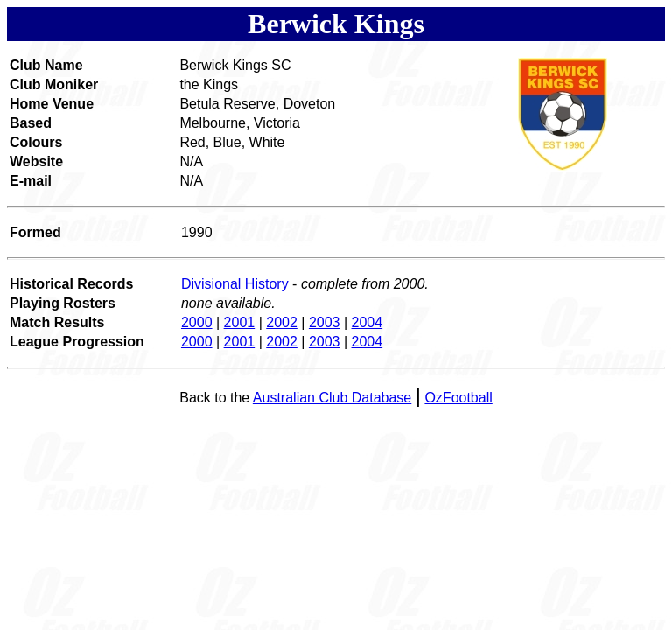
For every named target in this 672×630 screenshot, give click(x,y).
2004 (367, 322)
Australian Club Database (332, 398)
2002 (282, 322)
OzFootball (458, 398)
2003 (325, 322)
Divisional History (235, 284)
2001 (240, 322)
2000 (197, 322)
